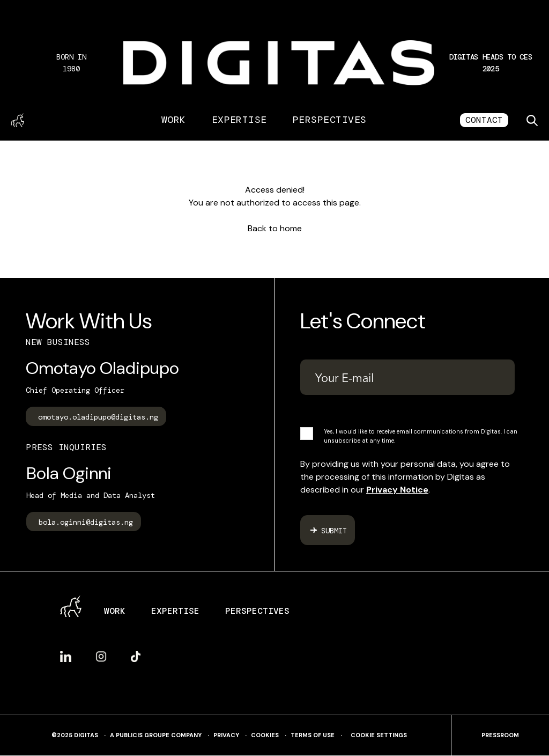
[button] (491, 63)
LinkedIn (66, 656)
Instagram (101, 656)
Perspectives (330, 120)
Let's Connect (363, 321)
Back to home (275, 228)
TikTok (136, 656)
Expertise (239, 120)
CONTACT (484, 120)
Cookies (265, 735)
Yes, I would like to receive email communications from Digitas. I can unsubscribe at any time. (421, 436)
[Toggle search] (532, 120)
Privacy (226, 735)
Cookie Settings (379, 735)
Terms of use (313, 735)
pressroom (500, 735)
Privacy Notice (397, 490)
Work (174, 120)
